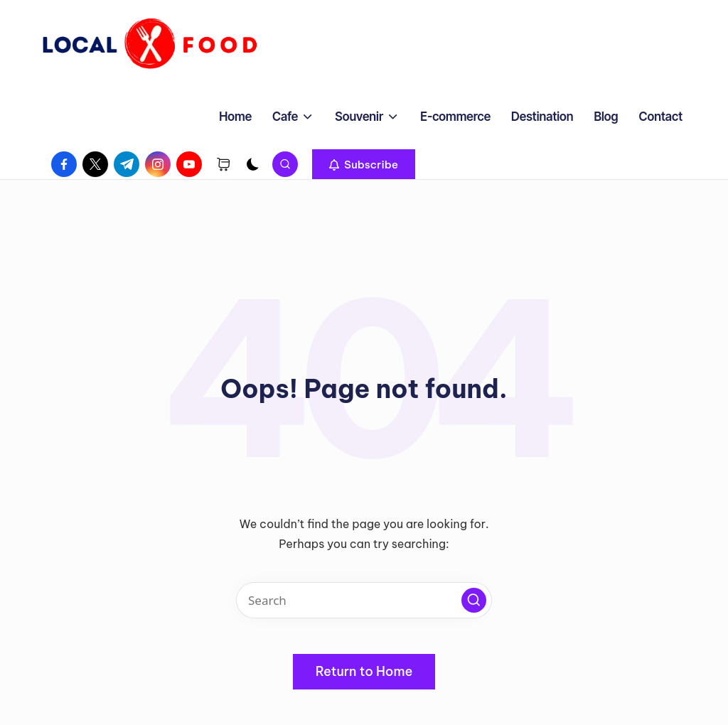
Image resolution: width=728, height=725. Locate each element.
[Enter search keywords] (364, 600)
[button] (364, 164)
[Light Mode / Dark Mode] (253, 164)
